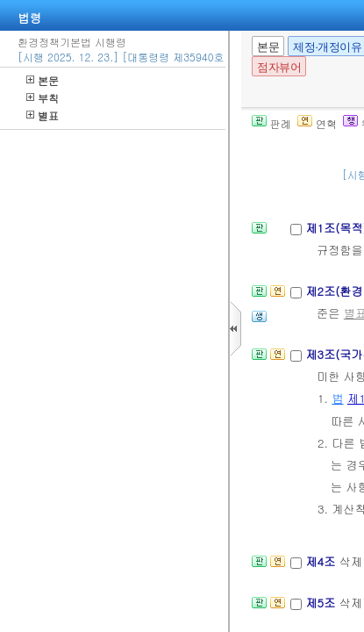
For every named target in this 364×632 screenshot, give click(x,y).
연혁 (317, 123)
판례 (271, 123)
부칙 (43, 98)
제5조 (322, 603)
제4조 (322, 561)
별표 (43, 115)
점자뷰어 (279, 67)
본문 (43, 80)
